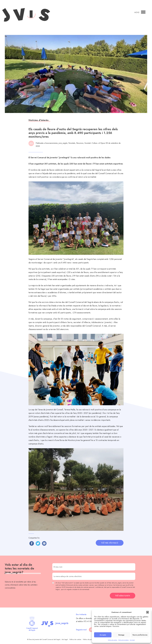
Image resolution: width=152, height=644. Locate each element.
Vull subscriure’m (123, 596)
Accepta (103, 635)
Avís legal (132, 640)
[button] (148, 612)
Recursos (80, 143)
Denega (121, 635)
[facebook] (91, 630)
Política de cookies (113, 640)
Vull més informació (110, 543)
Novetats (72, 143)
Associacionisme (51, 143)
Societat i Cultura (91, 143)
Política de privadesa (123, 640)
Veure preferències (140, 635)
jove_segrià (63, 143)
